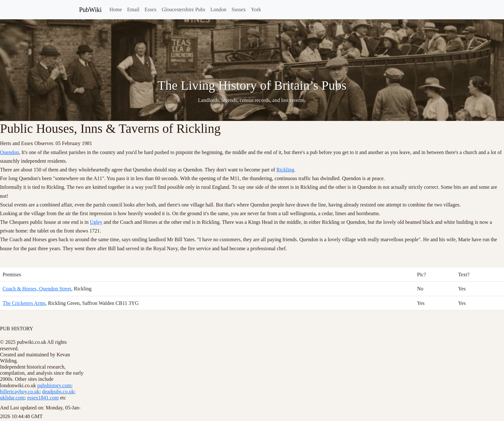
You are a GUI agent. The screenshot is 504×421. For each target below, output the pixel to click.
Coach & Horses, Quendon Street (37, 289)
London (219, 9)
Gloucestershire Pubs (184, 9)
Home (116, 9)
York (256, 9)
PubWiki (90, 10)
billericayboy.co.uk (20, 392)
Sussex (239, 9)
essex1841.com (43, 398)
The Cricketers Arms (24, 303)
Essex (151, 9)
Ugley (96, 222)
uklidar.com (12, 398)
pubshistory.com (54, 385)
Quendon (9, 152)
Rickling (285, 170)
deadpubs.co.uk (58, 392)
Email (133, 9)
